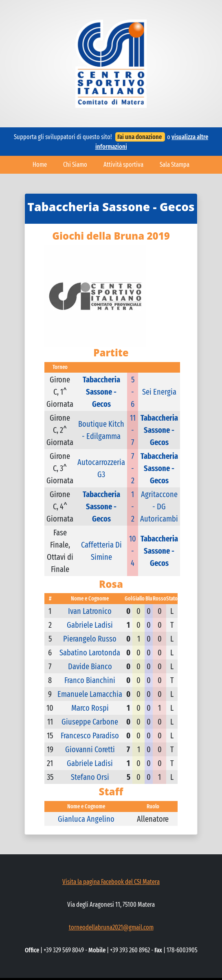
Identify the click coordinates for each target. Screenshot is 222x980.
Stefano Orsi (90, 777)
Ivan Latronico (90, 611)
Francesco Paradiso (90, 736)
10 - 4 (133, 551)
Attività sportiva (123, 165)
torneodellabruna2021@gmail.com (111, 927)
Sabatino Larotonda (90, 653)
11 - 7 (133, 430)
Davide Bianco (90, 666)
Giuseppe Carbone (90, 722)
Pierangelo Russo (90, 639)
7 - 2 (133, 468)
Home (40, 165)
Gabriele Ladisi (90, 625)
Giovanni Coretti (90, 749)
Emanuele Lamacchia (90, 694)
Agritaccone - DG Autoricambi (159, 506)
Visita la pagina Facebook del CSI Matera (111, 882)
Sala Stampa (175, 165)
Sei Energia (159, 392)
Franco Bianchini (90, 680)
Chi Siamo (75, 165)
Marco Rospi (90, 708)
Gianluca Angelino (86, 819)
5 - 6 (133, 392)
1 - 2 (133, 506)
